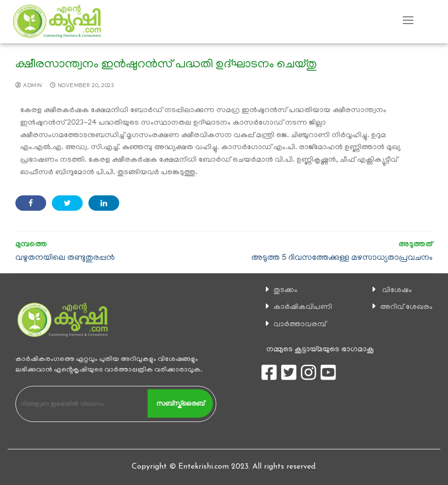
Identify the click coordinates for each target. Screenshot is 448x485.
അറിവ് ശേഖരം (406, 307)
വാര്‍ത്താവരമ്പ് (300, 325)
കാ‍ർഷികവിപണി (303, 307)
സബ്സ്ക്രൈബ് (180, 403)
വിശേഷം (397, 291)
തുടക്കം (286, 291)
